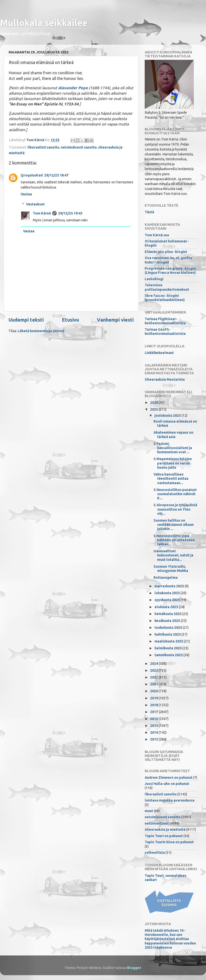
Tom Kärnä (42, 213)
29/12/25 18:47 (56, 175)
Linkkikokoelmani (159, 353)
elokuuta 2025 (167, 607)
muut (149, 811)
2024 (154, 664)
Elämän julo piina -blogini (166, 252)
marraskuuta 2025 (170, 586)
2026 (154, 402)
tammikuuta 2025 (169, 655)
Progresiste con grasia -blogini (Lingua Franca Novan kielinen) (171, 270)
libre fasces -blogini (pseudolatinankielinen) (165, 298)
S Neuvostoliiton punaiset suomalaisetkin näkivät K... (175, 494)
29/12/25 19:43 (70, 213)
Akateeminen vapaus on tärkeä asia (173, 434)
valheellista (155, 853)
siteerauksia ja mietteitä (165, 829)
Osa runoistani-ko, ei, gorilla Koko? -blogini (168, 260)
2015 (154, 726)
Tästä (149, 212)
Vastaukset (35, 204)
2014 (154, 732)
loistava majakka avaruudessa (170, 800)
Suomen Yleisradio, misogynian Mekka (171, 569)
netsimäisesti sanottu (79, 147)
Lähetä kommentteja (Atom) (41, 331)
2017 (154, 712)
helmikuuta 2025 (168, 648)
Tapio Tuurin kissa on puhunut (169, 842)
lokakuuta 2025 (167, 593)
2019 (154, 698)
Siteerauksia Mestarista (165, 379)
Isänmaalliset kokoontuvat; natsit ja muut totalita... (173, 555)
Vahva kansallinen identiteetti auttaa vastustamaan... (171, 479)
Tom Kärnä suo (157, 235)
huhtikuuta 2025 (168, 634)
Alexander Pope (73, 88)
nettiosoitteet (157, 823)
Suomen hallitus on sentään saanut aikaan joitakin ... (174, 525)
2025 (154, 409)
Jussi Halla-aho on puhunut (167, 784)
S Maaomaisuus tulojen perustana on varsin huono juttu (173, 463)
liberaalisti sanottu (43, 147)
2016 (154, 719)
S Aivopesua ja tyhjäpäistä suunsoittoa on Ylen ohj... (175, 509)
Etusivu (70, 320)
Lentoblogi (154, 279)
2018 (154, 705)
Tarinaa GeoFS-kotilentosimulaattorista (165, 332)
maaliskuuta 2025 (169, 641)
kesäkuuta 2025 (168, 621)
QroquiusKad (32, 175)
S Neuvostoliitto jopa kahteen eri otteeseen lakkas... (174, 540)
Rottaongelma (166, 578)
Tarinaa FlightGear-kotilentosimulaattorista (165, 321)
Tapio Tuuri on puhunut (164, 836)
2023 (154, 670)
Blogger (134, 968)
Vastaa (26, 194)
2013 (154, 739)
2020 (154, 691)
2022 (154, 677)
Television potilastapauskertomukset (167, 287)
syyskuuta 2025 (167, 600)
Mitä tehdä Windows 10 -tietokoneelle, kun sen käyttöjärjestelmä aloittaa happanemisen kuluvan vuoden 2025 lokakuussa (170, 939)
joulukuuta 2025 (168, 415)
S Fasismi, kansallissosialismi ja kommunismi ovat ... (173, 448)
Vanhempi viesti (115, 320)
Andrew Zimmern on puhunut (169, 778)
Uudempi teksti (26, 320)
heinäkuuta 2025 (168, 614)
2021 (154, 684)
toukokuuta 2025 (169, 628)
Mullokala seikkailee (44, 23)
